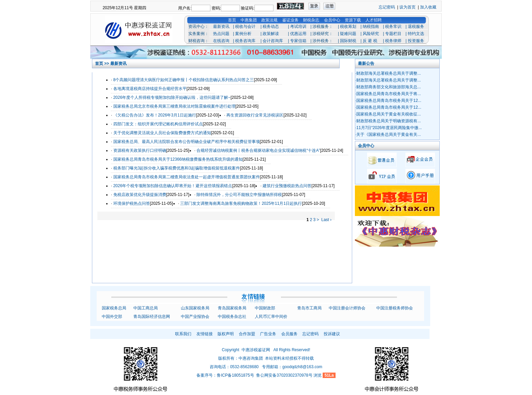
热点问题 (221, 34)
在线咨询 (221, 41)
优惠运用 (298, 34)
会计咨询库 (273, 41)
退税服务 (416, 26)
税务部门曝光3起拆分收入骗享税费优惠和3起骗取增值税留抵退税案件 (177, 168)
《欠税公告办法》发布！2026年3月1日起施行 (155, 115)
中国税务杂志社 (232, 317)
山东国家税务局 (195, 308)
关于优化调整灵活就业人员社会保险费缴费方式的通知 (162, 133)
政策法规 (269, 20)
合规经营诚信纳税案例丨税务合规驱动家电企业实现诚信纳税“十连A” (258, 150)
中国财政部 (265, 308)
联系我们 (183, 334)
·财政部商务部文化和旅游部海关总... (388, 87)
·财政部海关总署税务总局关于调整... (388, 73)
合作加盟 (247, 334)
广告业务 (268, 334)
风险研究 (371, 34)
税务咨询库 (245, 41)
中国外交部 (112, 317)
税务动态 (271, 26)
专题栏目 (393, 34)
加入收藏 (428, 7)
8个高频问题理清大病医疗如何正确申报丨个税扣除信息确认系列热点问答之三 (184, 80)
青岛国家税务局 (232, 308)
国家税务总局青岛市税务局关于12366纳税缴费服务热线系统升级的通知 (178, 159)
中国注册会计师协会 (347, 308)
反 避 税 (370, 41)
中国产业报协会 (195, 317)
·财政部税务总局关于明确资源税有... (388, 121)
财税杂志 (311, 20)
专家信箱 (298, 41)
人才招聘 (374, 20)
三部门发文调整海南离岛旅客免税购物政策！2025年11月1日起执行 (241, 203)
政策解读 (271, 34)
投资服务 (416, 41)
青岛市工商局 (309, 308)
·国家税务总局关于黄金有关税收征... (388, 114)
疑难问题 (348, 34)
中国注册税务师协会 (395, 308)
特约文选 (416, 34)
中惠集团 (249, 20)
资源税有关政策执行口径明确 (140, 150)
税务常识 (393, 26)
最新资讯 (221, 26)
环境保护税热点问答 (132, 203)
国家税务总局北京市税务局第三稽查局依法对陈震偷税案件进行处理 (174, 106)
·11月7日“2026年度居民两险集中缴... (388, 128)
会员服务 (289, 334)
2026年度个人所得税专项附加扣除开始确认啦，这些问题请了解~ (172, 97)
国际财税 (348, 41)
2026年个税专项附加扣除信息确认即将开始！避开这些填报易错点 (173, 186)
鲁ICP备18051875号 (235, 375)
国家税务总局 (114, 308)
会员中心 (332, 20)
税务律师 (393, 41)
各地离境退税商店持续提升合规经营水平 (150, 89)
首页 (232, 20)
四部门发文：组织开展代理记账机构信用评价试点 (158, 124)
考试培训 (298, 26)
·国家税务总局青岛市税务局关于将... (388, 94)
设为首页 (407, 7)
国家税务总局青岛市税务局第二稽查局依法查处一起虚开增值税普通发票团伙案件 (187, 177)
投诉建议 (332, 334)
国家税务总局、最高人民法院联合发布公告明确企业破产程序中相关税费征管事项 (187, 142)
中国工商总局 (146, 308)
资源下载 (353, 20)
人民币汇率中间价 (271, 317)
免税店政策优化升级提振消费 (140, 195)
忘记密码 (387, 7)
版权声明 (226, 334)
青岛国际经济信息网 (152, 317)
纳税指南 (371, 26)
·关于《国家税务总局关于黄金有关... (388, 134)
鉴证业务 (290, 20)
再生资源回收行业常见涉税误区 (255, 115)
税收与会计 (245, 26)
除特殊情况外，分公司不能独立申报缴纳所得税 (239, 195)
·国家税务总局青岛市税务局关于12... (388, 101)
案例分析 (243, 34)
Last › (326, 220)
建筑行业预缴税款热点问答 (287, 186)
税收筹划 (348, 26)
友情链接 (205, 334)
